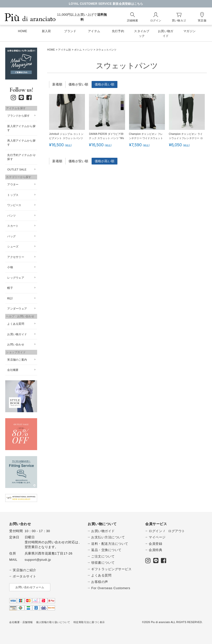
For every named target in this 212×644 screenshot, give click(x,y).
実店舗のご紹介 (25, 570)
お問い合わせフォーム (30, 587)
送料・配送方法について (110, 544)
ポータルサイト (25, 576)
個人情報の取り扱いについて (53, 622)
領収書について (103, 563)
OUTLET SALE (17, 169)
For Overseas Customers (111, 588)
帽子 (10, 288)
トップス (13, 195)
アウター (13, 184)
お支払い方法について (108, 537)
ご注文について (103, 556)
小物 (10, 267)
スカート (13, 226)
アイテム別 (64, 50)
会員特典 (155, 550)
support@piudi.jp (38, 560)
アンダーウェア (17, 309)
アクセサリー (16, 257)
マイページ (157, 537)
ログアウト (177, 531)
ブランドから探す (18, 116)
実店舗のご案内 (17, 360)
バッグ (11, 236)
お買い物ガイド (17, 334)
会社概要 (13, 370)
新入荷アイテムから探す (21, 128)
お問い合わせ (16, 344)
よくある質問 (16, 324)
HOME (51, 50)
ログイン (155, 531)
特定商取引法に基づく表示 (89, 622)
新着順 (57, 84)
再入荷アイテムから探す (21, 143)
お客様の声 (100, 582)
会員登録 (155, 544)
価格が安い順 (78, 84)
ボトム (78, 50)
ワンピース (14, 205)
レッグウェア (16, 278)
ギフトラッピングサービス (111, 569)
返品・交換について (106, 550)
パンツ (89, 50)
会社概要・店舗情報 (21, 622)
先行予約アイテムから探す (21, 157)
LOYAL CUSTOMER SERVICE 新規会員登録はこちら (106, 4)
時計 (10, 298)
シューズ (13, 246)
